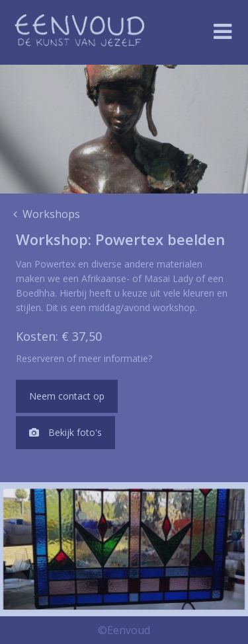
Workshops (47, 214)
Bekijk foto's (65, 432)
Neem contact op (67, 396)
